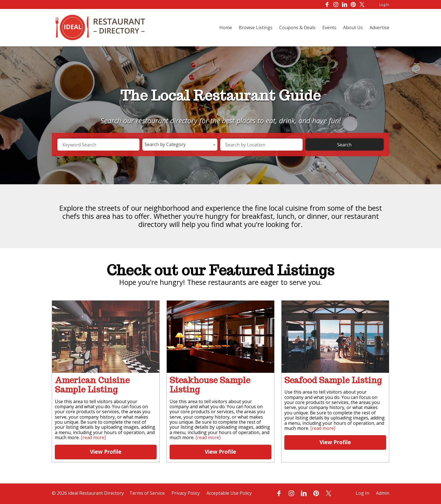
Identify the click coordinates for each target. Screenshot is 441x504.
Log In (384, 4)
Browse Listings (256, 28)
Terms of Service (147, 493)
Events (329, 28)
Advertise (379, 28)
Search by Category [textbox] (165, 144)
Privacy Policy (186, 493)
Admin (383, 493)
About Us (353, 28)
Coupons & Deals (297, 28)
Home (226, 28)
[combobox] (180, 145)
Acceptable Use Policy (229, 493)
